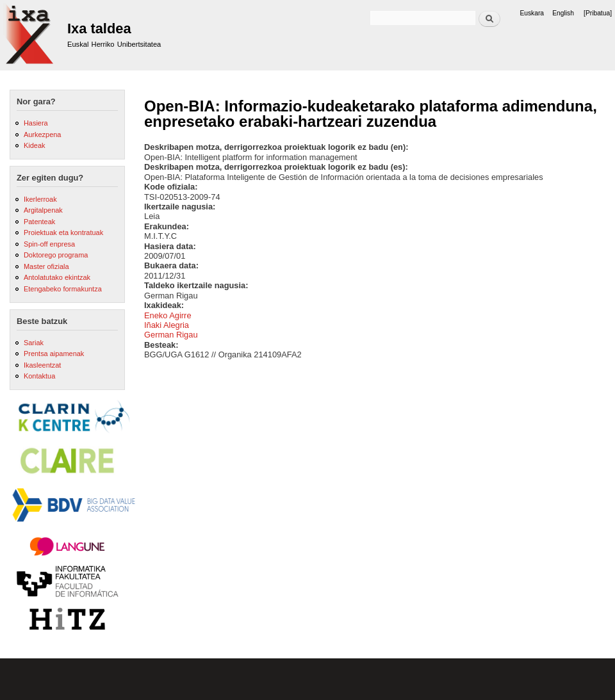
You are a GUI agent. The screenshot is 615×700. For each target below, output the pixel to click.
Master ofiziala (46, 266)
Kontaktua (39, 376)
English (563, 13)
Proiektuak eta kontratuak (63, 232)
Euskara (532, 13)
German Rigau (171, 335)
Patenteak (39, 222)
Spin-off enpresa (49, 244)
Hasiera (36, 123)
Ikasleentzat (42, 365)
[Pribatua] (598, 13)
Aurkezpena (42, 134)
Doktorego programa (56, 255)
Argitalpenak (43, 210)
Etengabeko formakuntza (63, 289)
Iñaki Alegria (167, 325)
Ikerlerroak (40, 199)
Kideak (35, 145)
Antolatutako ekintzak (57, 277)
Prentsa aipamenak (54, 354)
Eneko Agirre (168, 315)
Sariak (34, 343)
